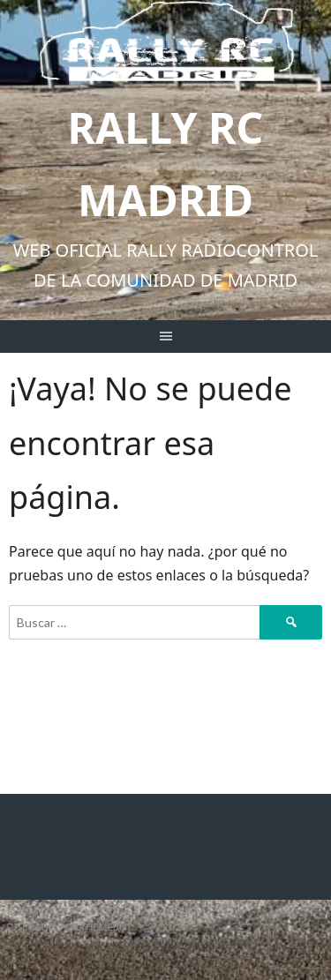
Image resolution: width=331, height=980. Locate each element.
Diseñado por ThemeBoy (70, 927)
